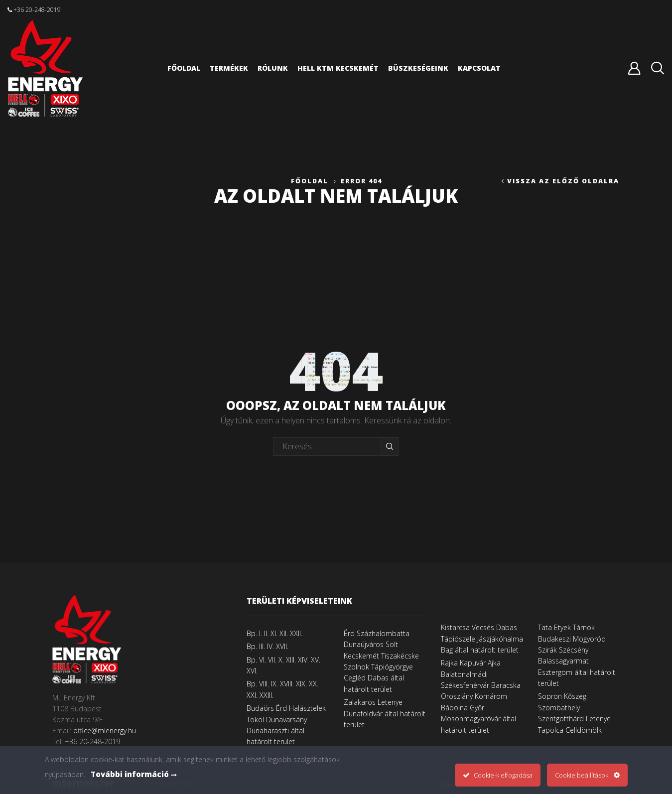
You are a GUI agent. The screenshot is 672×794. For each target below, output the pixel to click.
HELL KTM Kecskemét (338, 68)
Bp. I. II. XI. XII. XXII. (274, 633)
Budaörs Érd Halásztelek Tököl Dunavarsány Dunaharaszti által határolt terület (286, 725)
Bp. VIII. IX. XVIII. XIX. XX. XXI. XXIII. (282, 689)
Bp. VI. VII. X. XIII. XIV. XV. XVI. (283, 665)
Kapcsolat (479, 68)
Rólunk (273, 68)
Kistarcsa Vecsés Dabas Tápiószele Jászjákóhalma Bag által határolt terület (482, 639)
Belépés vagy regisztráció (634, 68)
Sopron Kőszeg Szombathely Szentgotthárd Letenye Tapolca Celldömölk (574, 713)
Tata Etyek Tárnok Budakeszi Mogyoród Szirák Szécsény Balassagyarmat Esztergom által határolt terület (577, 655)
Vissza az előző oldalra (563, 181)
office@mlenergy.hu (105, 730)
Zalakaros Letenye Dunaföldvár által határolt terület (385, 713)
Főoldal (184, 68)
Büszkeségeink (418, 68)
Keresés (390, 446)
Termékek (229, 68)
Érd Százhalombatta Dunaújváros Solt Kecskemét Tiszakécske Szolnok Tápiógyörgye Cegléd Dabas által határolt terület (381, 661)
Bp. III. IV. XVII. (268, 646)
